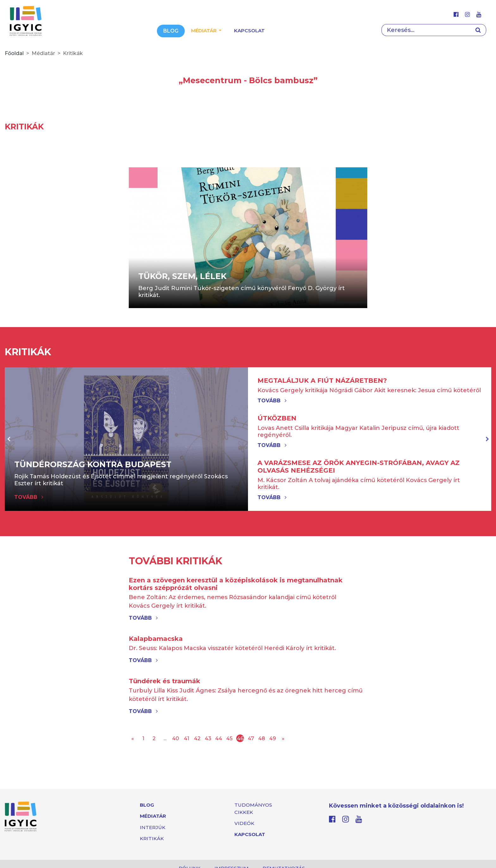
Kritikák (152, 838)
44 (219, 738)
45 (229, 738)
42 (197, 738)
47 (251, 738)
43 (208, 738)
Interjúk (153, 827)
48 (262, 738)
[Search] (426, 30)
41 (186, 738)
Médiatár (153, 816)
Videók (244, 823)
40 (176, 738)
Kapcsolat (249, 31)
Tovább (272, 401)
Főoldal (14, 53)
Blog (171, 31)
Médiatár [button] (205, 31)
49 (273, 738)
